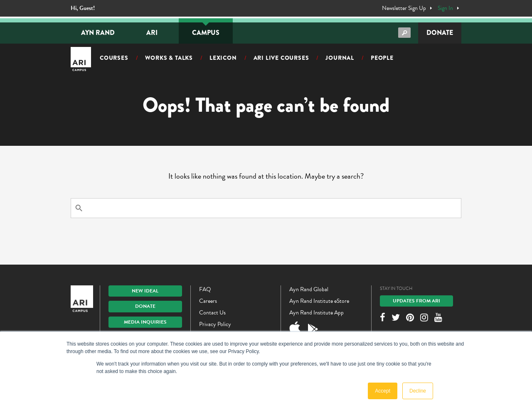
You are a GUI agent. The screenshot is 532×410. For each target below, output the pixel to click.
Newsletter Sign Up (404, 8)
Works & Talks (169, 58)
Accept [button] (383, 391)
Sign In (445, 8)
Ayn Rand (98, 33)
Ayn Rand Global (309, 289)
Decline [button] (418, 391)
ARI (152, 33)
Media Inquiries (145, 322)
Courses (114, 58)
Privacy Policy (215, 324)
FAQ (205, 289)
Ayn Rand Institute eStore (319, 301)
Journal (340, 58)
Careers (208, 301)
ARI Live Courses (281, 58)
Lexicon (223, 58)
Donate (440, 33)
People (382, 58)
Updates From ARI (416, 301)
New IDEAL (145, 291)
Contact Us (212, 313)
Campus (206, 33)
